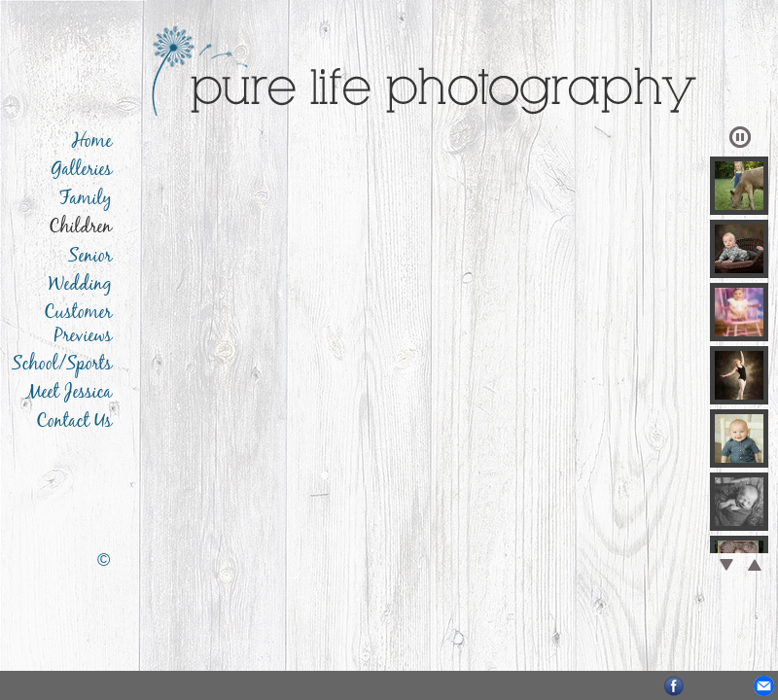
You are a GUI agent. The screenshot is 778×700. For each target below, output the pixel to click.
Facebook (674, 686)
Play (740, 137)
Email (764, 686)
